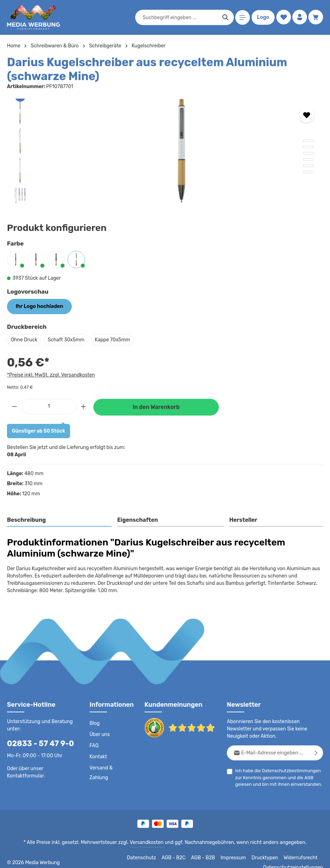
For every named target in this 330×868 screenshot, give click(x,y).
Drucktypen (212, 858)
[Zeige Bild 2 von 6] (308, 147)
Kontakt (98, 757)
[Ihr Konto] (299, 18)
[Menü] (242, 18)
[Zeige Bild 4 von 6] (308, 160)
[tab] (60, 520)
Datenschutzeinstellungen (295, 858)
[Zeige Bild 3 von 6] (308, 153)
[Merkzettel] (283, 18)
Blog (94, 723)
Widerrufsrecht (246, 858)
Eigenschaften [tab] (137, 520)
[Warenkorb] (316, 18)
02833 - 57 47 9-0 (37, 743)
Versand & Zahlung (101, 773)
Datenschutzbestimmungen (289, 770)
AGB (306, 777)
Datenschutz (92, 858)
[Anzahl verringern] (14, 406)
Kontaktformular (24, 775)
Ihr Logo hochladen (38, 306)
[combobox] (179, 17)
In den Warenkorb (156, 407)
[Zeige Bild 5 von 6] (308, 166)
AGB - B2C (123, 858)
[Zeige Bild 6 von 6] (308, 172)
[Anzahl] (49, 406)
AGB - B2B (152, 858)
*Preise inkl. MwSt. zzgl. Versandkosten (50, 374)
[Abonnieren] (316, 753)
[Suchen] (225, 17)
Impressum (182, 858)
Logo (262, 17)
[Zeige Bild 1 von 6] (308, 141)
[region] (165, 151)
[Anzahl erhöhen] (84, 406)
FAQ (94, 745)
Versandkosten (148, 842)
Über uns (99, 734)
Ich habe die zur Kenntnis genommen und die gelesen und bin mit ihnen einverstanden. (277, 777)
